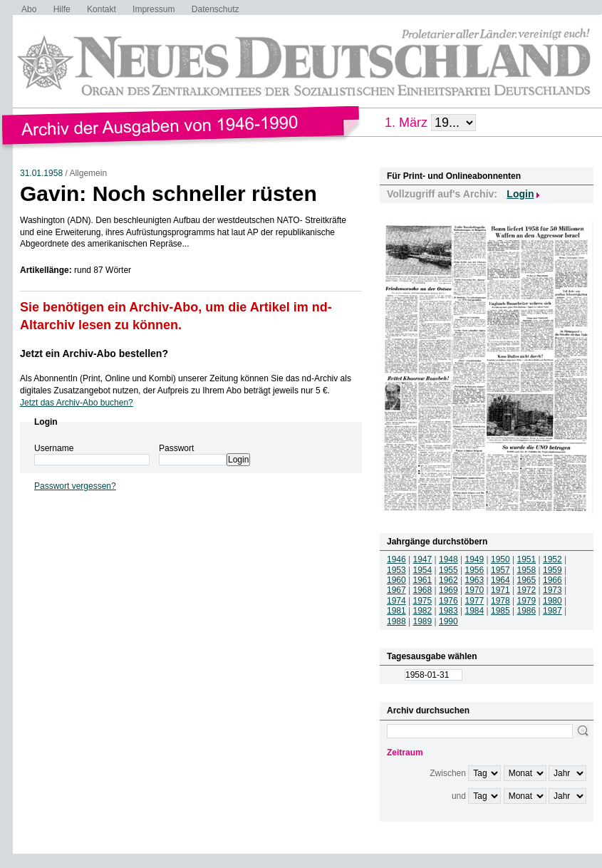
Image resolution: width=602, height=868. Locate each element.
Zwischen (448, 773)
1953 (396, 570)
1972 (527, 590)
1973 (552, 590)
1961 (423, 580)
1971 (500, 590)
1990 (448, 621)
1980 (552, 601)
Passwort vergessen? (75, 486)
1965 (527, 580)
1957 (500, 570)
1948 (448, 559)
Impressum (154, 9)
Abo (29, 9)
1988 (396, 621)
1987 (552, 611)
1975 (423, 601)
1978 (500, 601)
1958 (527, 570)
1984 (475, 611)
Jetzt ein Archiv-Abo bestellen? (94, 353)
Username (54, 448)
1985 (500, 611)
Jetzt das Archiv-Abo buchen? (77, 403)
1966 (552, 580)
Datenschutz (216, 9)
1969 (448, 590)
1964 (500, 580)
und (459, 796)
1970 (475, 590)
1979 (527, 601)
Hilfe (62, 9)
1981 (396, 611)
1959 (552, 570)
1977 (475, 601)
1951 (527, 559)
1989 (423, 621)
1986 (527, 611)
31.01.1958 (41, 173)
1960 (396, 580)
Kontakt (102, 9)
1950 (500, 559)
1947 (423, 559)
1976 (448, 601)
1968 (423, 590)
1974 (396, 601)
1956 (475, 570)
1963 (475, 580)
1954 (423, 570)
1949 (475, 559)
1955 (448, 570)
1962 (448, 580)
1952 (552, 559)
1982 (423, 611)
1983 (448, 611)
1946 (396, 559)
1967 (396, 590)
